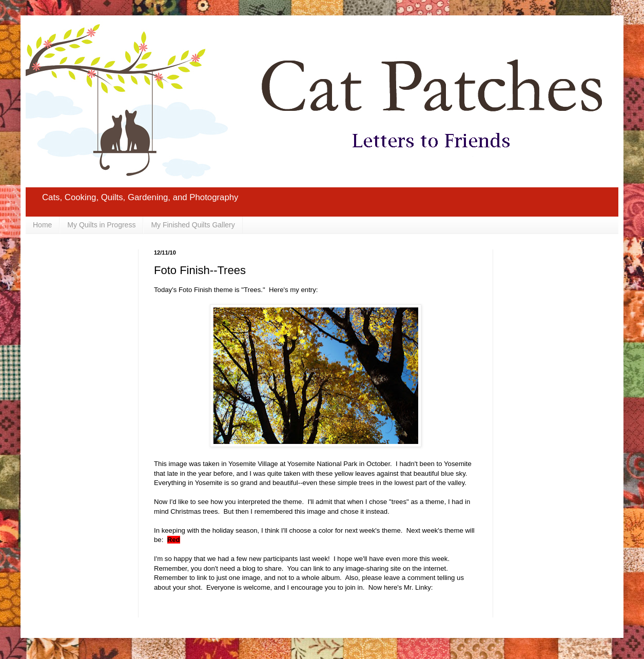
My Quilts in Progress (101, 225)
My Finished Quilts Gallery (193, 225)
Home (42, 225)
